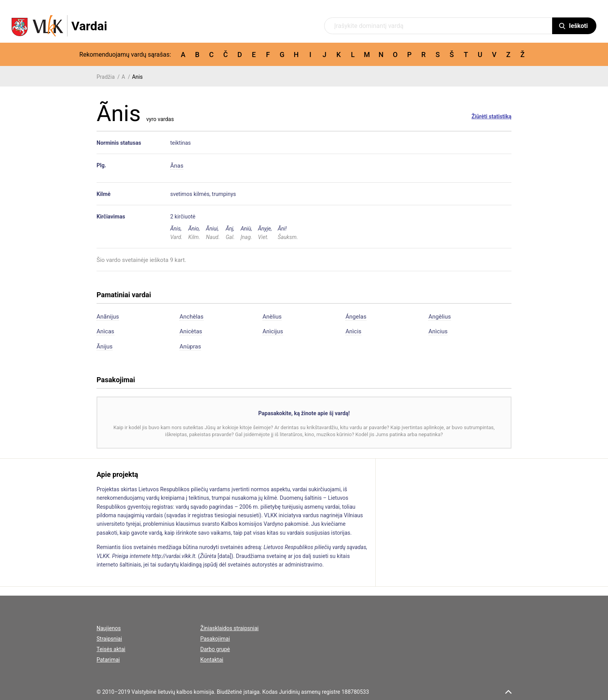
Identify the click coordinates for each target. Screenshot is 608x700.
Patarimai (108, 660)
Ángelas (356, 317)
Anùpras (190, 347)
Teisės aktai (111, 649)
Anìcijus (273, 331)
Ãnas (177, 166)
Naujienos (109, 628)
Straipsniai (109, 639)
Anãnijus (108, 317)
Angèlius (440, 317)
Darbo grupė (215, 649)
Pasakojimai (215, 639)
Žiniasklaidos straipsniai (230, 628)
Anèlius (272, 317)
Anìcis (353, 331)
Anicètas (191, 331)
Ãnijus (104, 347)
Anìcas (105, 331)
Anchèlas (192, 317)
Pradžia (106, 77)
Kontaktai (212, 660)
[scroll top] (508, 692)
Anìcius (438, 331)
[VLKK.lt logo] (59, 26)
